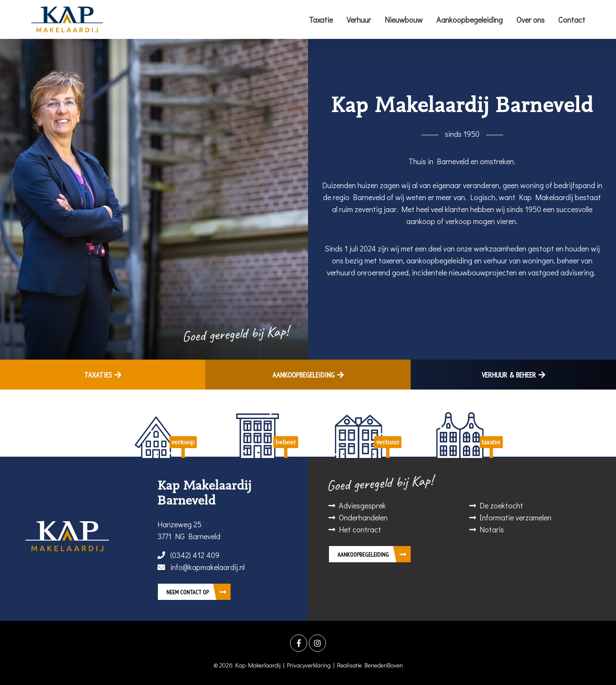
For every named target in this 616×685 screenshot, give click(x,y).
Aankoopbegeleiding (469, 20)
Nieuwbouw (404, 20)
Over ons (530, 20)
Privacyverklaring (309, 665)
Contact (572, 20)
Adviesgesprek (362, 505)
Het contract (360, 529)
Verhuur (359, 20)
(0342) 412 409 (188, 555)
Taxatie (321, 20)
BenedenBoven (384, 665)
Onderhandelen (363, 517)
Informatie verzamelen (515, 517)
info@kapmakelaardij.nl (201, 567)
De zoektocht (501, 505)
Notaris (492, 529)
